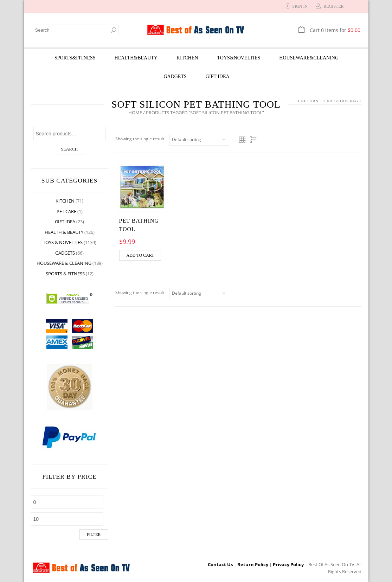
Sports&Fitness (75, 58)
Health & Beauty (64, 232)
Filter (94, 535)
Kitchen (187, 58)
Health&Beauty (136, 58)
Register (333, 6)
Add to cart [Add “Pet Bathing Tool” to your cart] (140, 255)
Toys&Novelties (239, 58)
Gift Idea (218, 76)
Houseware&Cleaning (309, 58)
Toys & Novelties (63, 242)
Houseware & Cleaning (64, 263)
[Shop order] (199, 140)
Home (135, 113)
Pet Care (66, 211)
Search (69, 149)
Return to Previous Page (331, 101)
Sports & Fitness (65, 274)
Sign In (300, 6)
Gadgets (175, 76)
